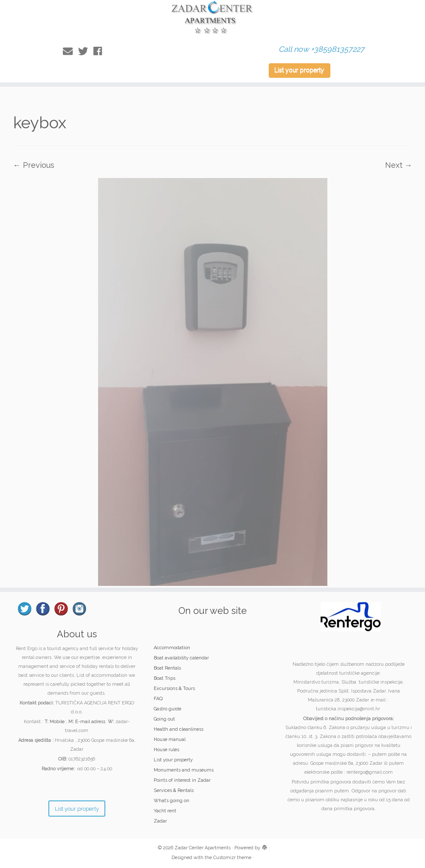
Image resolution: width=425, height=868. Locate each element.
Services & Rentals (174, 790)
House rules (166, 750)
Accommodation (172, 648)
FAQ (158, 699)
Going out (164, 719)
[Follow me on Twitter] (86, 51)
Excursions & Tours (174, 688)
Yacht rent (165, 811)
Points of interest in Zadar (182, 780)
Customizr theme (232, 858)
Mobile (57, 722)
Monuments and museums (184, 770)
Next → (399, 165)
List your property (299, 70)
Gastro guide (167, 709)
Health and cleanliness (179, 729)
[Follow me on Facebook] (100, 51)
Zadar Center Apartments (203, 848)
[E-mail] (70, 51)
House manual (170, 739)
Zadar (160, 821)
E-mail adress (90, 722)
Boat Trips (165, 678)
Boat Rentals (167, 668)
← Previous (34, 165)
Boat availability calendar (181, 658)
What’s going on (172, 801)
